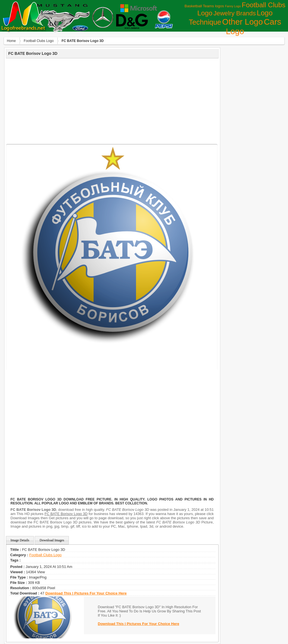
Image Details (20, 540)
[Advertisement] (112, 100)
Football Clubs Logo (39, 41)
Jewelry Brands (235, 13)
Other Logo (243, 22)
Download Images (52, 540)
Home (11, 41)
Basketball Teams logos (204, 6)
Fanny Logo (233, 6)
